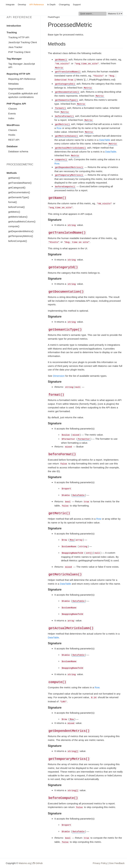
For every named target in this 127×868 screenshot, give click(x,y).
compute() (14, 226)
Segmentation (16, 89)
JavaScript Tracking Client (23, 42)
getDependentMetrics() (21, 231)
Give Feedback (117, 863)
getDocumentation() (19, 192)
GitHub (38, 863)
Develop (22, 5)
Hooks (12, 135)
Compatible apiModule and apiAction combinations (23, 95)
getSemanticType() (19, 197)
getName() (14, 178)
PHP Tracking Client (19, 52)
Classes (13, 109)
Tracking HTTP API (19, 37)
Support (77, 5)
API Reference (37, 5)
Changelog (64, 5)
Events (12, 114)
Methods (12, 173)
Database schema (18, 151)
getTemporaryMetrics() (21, 236)
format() (13, 202)
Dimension (59, 376)
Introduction (14, 26)
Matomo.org (25, 863)
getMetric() (14, 212)
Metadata (13, 84)
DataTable (105, 140)
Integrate (10, 5)
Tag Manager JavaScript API (22, 65)
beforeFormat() (16, 207)
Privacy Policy (100, 863)
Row (59, 128)
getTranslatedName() (20, 183)
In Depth (51, 5)
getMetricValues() (18, 217)
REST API (14, 140)
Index (11, 118)
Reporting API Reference (22, 79)
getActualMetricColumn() (22, 221)
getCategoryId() (17, 188)
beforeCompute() (18, 241)
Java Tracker (15, 47)
